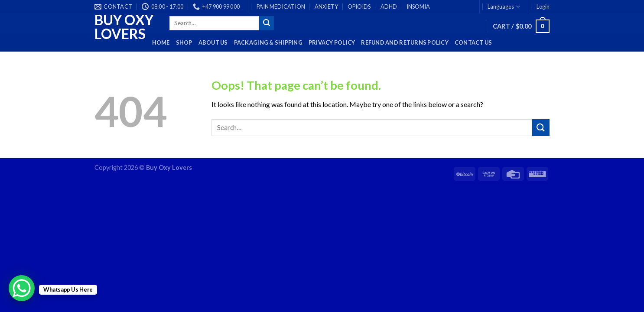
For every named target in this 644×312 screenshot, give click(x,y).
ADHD (389, 6)
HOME (161, 42)
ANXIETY (326, 6)
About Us (213, 42)
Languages (504, 7)
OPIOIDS (359, 6)
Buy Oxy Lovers (124, 27)
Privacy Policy (332, 42)
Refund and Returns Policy (405, 42)
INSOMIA (418, 6)
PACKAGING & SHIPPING (268, 42)
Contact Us (473, 42)
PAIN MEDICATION (281, 6)
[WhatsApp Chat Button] (22, 288)
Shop (184, 42)
